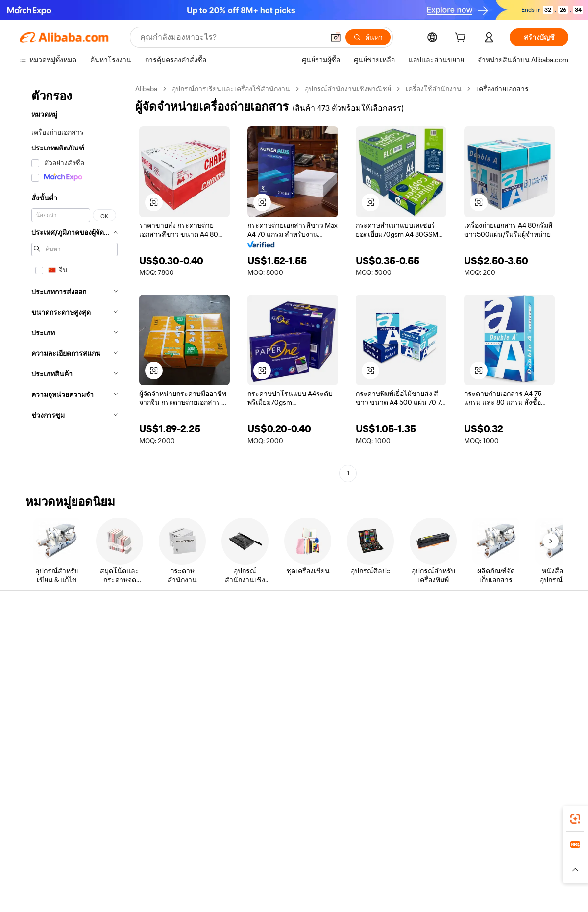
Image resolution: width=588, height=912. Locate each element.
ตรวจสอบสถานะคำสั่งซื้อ (57, 672)
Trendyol (412, 851)
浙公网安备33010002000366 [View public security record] (433, 893)
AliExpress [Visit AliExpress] (141, 851)
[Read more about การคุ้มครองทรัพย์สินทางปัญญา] (289, 870)
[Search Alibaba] (231, 37)
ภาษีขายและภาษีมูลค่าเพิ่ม (285, 672)
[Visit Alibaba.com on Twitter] (504, 730)
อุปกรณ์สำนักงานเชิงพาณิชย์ (348, 89)
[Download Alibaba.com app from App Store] (463, 807)
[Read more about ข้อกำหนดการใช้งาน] (454, 870)
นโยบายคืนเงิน (155, 665)
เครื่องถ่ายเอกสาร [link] (502, 89)
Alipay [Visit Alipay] (280, 851)
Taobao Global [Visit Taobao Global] (348, 851)
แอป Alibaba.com (397, 807)
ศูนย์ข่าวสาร (490, 672)
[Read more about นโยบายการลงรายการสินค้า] (194, 870)
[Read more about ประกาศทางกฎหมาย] (114, 870)
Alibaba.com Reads (274, 691)
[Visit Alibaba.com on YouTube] (534, 730)
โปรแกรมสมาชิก (270, 654)
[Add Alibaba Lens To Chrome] (156, 807)
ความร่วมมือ (376, 700)
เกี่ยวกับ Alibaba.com (501, 635)
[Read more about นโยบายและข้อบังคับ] (47, 870)
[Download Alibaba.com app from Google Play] (535, 807)
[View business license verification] (379, 893)
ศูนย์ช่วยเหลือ (40, 635)
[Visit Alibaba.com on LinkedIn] (490, 730)
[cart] (462, 39)
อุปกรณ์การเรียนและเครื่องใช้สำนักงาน (231, 89)
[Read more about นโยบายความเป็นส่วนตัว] (380, 870)
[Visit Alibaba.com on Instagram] (519, 730)
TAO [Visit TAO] (384, 851)
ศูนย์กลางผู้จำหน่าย (387, 654)
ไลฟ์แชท (33, 654)
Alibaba (146, 89)
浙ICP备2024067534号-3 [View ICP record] (531, 893)
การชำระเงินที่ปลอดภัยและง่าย (179, 646)
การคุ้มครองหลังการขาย (169, 702)
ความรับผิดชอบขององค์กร (510, 654)
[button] (336, 37)
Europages (450, 851)
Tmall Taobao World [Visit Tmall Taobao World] (233, 851)
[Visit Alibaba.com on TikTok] (548, 730)
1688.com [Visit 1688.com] (180, 851)
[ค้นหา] (368, 37)
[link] (575, 819)
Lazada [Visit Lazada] (307, 851)
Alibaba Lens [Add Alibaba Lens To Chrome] (53, 807)
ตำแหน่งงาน (489, 691)
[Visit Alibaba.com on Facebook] (475, 730)
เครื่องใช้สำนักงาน (434, 89)
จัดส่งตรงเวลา (154, 683)
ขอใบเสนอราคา (269, 635)
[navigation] (74, 282)
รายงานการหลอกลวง (52, 710)
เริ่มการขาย (375, 635)
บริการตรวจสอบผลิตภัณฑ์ (171, 720)
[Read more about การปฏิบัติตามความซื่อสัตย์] (532, 870)
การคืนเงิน (36, 691)
